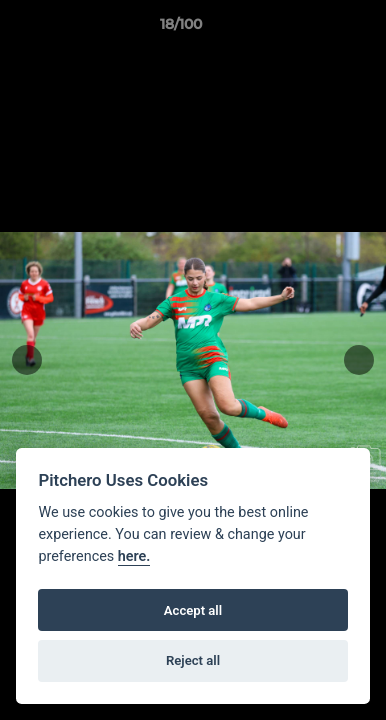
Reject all (193, 660)
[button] (314, 29)
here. (134, 556)
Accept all (193, 610)
